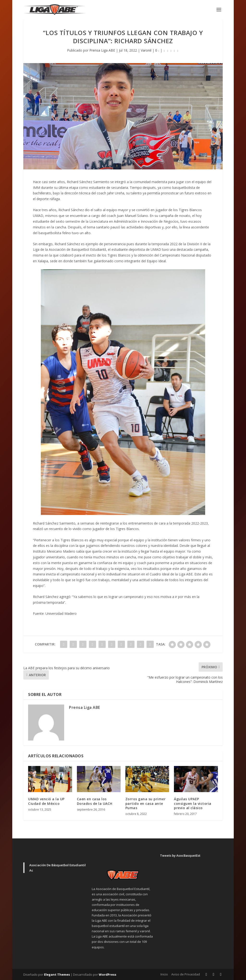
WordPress (108, 974)
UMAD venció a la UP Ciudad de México (46, 801)
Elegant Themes (57, 974)
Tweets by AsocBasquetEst (180, 855)
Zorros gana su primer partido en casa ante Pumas (146, 803)
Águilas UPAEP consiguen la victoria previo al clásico (193, 803)
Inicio (164, 974)
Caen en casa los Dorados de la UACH (95, 801)
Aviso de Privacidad (186, 974)
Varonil (146, 50)
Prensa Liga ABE (102, 50)
